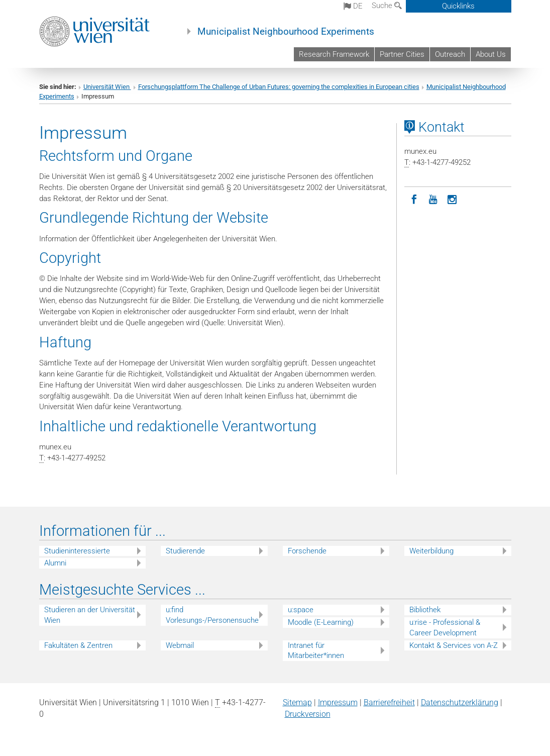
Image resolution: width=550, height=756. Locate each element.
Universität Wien (107, 87)
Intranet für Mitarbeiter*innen (316, 651)
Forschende (307, 551)
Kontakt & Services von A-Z (454, 645)
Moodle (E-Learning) (321, 622)
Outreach (450, 54)
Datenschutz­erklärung (460, 702)
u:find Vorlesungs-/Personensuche (212, 615)
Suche (387, 6)
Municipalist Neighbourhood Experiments (286, 32)
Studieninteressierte (77, 551)
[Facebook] (414, 199)
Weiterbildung (431, 551)
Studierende (185, 551)
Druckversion (308, 714)
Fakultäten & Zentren (78, 645)
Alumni (55, 563)
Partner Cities (402, 54)
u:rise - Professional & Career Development (445, 628)
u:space (301, 610)
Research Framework (334, 54)
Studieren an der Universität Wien (90, 615)
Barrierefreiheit (389, 702)
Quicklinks (458, 6)
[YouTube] (433, 199)
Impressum (338, 702)
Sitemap (297, 702)
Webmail (180, 645)
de (353, 6)
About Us (491, 54)
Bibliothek (425, 610)
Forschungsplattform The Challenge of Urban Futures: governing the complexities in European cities (279, 87)
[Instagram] (452, 199)
